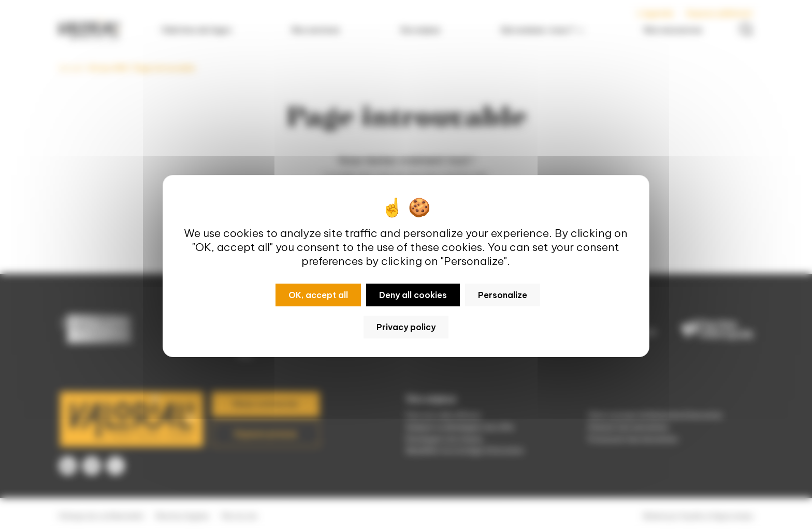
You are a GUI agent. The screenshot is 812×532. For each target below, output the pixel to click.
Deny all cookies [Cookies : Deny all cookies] (413, 295)
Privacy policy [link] (406, 327)
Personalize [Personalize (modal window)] (503, 295)
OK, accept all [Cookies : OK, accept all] (318, 295)
